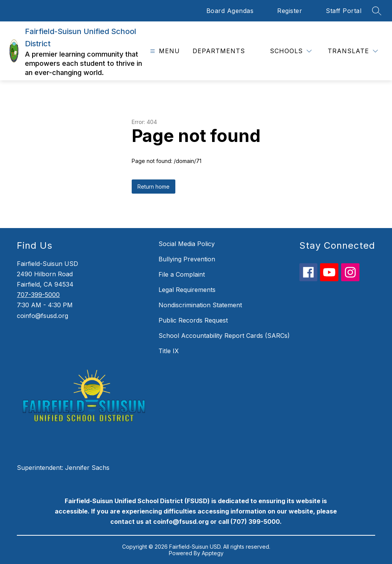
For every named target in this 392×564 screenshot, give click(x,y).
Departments (219, 51)
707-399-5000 (38, 295)
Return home (154, 187)
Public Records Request (193, 320)
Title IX (169, 351)
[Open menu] (164, 51)
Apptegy (213, 553)
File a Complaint (182, 274)
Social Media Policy (187, 244)
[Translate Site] (353, 51)
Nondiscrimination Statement (200, 305)
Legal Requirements (187, 290)
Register (290, 11)
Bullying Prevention (187, 259)
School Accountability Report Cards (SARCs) (224, 336)
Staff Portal (344, 11)
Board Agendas (230, 11)
